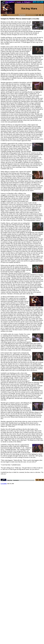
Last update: (4, 484)
